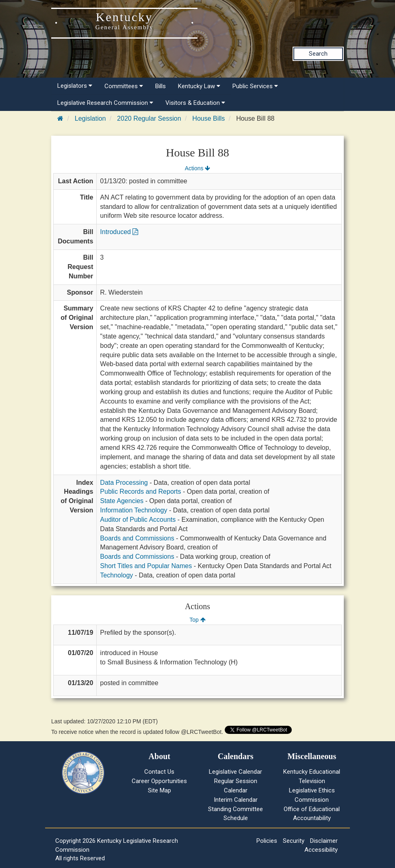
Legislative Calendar (235, 772)
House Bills (208, 118)
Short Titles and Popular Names (146, 566)
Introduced (119, 232)
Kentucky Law (199, 86)
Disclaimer (324, 841)
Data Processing (124, 483)
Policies (267, 841)
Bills (161, 86)
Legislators (75, 86)
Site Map (160, 790)
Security (294, 841)
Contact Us (159, 772)
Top (197, 620)
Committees (124, 86)
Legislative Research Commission (105, 103)
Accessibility (321, 850)
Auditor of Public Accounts (138, 520)
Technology (116, 575)
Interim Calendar (236, 800)
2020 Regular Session (149, 118)
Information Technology (133, 510)
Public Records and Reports (140, 492)
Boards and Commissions (137, 538)
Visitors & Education (195, 103)
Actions (197, 168)
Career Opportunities (159, 781)
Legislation (90, 118)
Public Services (255, 86)
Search (318, 54)
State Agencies (122, 501)
